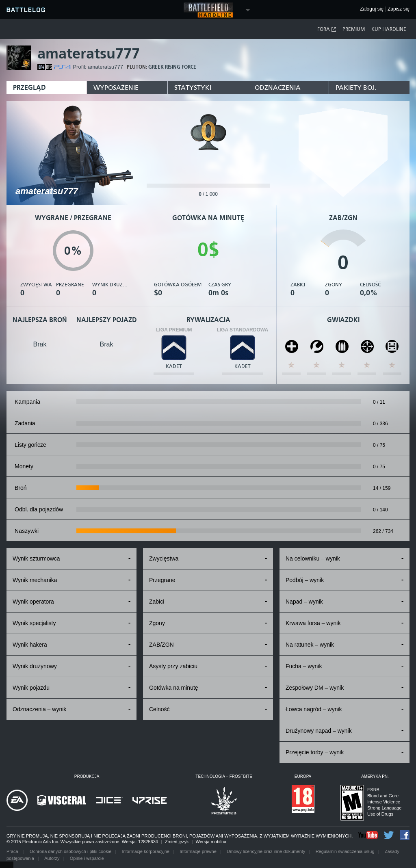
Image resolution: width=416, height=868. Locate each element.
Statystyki (193, 88)
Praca (13, 851)
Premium (354, 29)
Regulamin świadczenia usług (345, 851)
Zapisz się (399, 9)
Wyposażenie (116, 88)
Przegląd (29, 88)
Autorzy (52, 858)
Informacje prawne (198, 851)
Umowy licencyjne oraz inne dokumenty (266, 851)
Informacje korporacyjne (146, 851)
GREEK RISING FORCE (172, 67)
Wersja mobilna (211, 842)
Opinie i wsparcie (87, 858)
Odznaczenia (278, 88)
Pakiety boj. (356, 88)
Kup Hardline (389, 29)
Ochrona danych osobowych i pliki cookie (70, 851)
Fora (327, 29)
